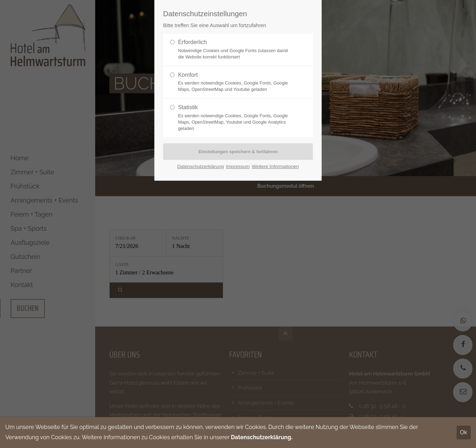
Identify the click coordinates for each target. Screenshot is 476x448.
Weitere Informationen (275, 166)
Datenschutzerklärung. (262, 437)
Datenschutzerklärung (201, 166)
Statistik (235, 118)
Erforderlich (235, 50)
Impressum (238, 166)
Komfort (235, 82)
